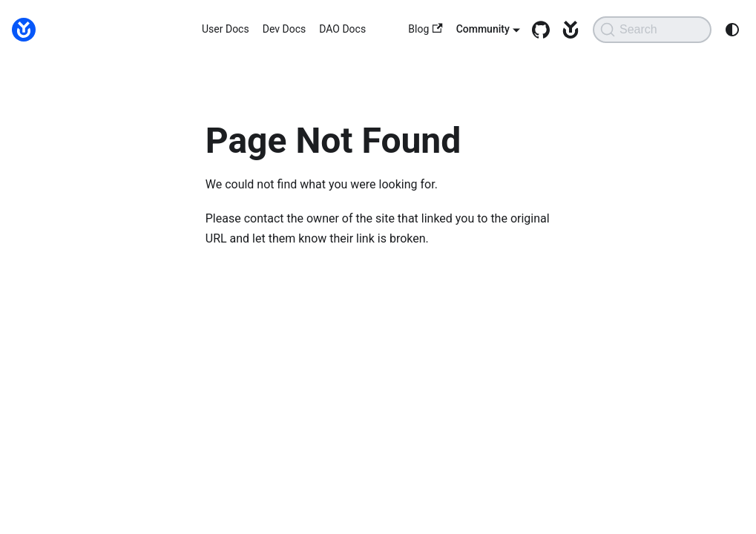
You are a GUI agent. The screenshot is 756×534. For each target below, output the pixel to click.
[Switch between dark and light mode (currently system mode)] (732, 30)
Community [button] (483, 29)
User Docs (226, 29)
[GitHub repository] (537, 30)
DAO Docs (342, 29)
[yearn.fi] (567, 30)
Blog (425, 29)
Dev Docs (285, 29)
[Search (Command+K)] (652, 30)
